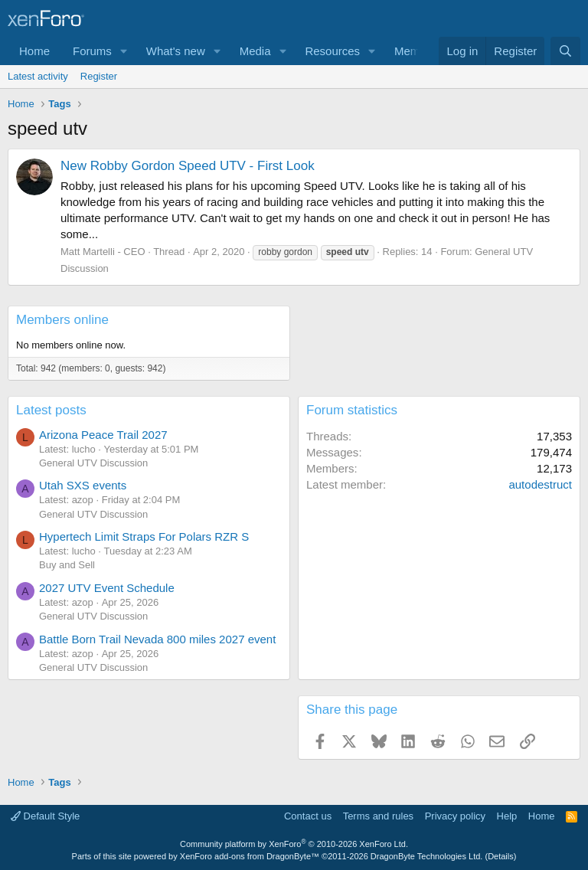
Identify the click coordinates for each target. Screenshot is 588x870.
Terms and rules (378, 816)
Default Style (45, 816)
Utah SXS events (83, 485)
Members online (62, 320)
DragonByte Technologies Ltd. (427, 856)
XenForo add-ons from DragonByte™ (250, 856)
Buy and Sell (67, 565)
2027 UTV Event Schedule (107, 588)
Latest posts (51, 410)
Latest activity (38, 76)
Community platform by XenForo (294, 844)
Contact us (308, 816)
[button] (124, 51)
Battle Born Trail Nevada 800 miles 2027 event (157, 639)
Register (99, 76)
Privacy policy (455, 816)
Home (34, 51)
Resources (332, 51)
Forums (92, 51)
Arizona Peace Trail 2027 (103, 435)
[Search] (565, 51)
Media (255, 51)
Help (507, 816)
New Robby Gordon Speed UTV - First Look (188, 166)
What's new (176, 51)
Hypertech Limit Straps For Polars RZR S (144, 536)
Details (501, 856)
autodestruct (540, 484)
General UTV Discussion (93, 463)
